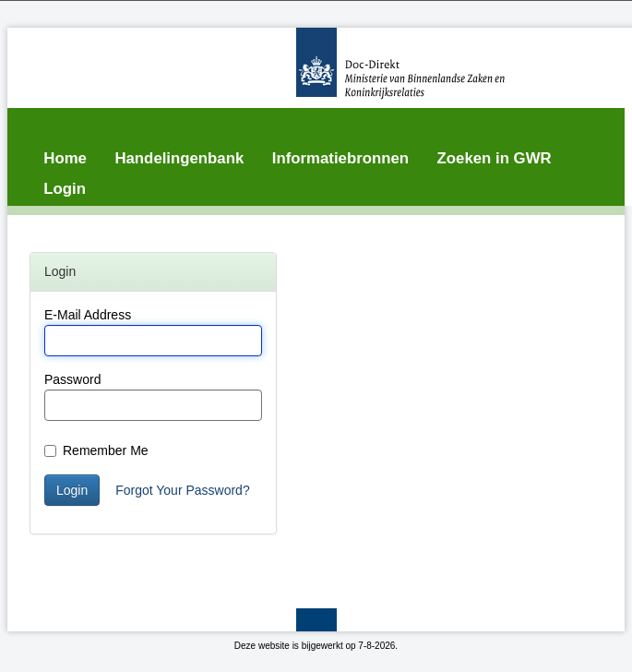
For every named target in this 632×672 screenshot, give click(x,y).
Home (65, 158)
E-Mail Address (88, 315)
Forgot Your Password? (183, 490)
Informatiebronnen (340, 158)
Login (65, 189)
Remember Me (96, 450)
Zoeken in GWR (495, 158)
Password (72, 379)
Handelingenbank (179, 158)
